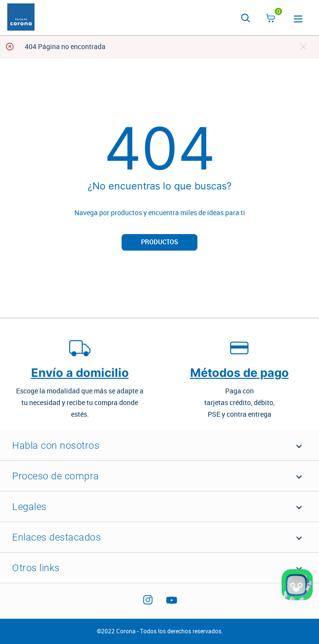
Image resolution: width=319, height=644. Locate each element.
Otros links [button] (36, 568)
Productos (159, 242)
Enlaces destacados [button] (56, 537)
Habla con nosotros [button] (56, 445)
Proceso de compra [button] (56, 476)
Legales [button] (29, 507)
